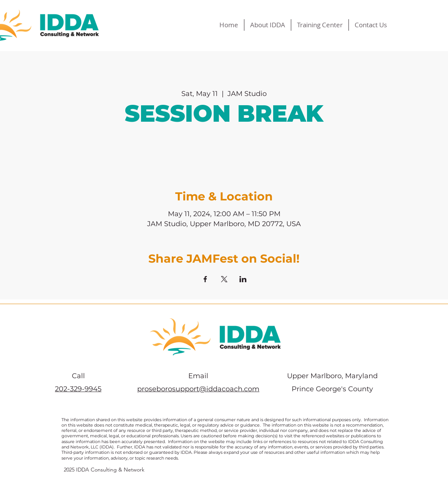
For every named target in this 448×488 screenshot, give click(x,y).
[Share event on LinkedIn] (243, 279)
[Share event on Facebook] (205, 279)
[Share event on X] (224, 279)
